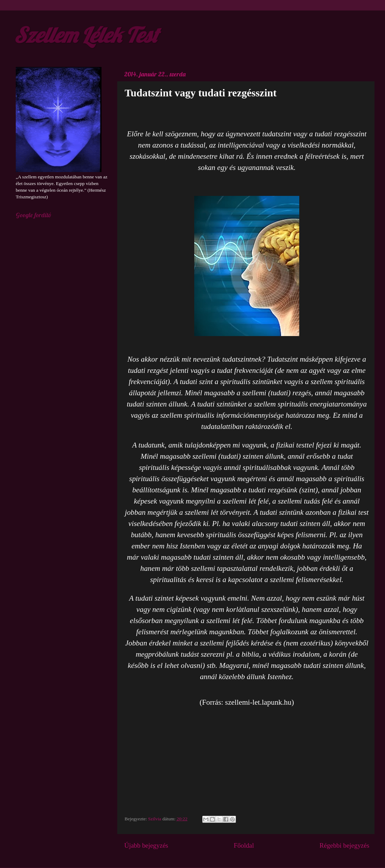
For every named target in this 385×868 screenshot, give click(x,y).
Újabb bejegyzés (146, 845)
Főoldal (244, 845)
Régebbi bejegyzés (344, 845)
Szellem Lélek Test (86, 35)
